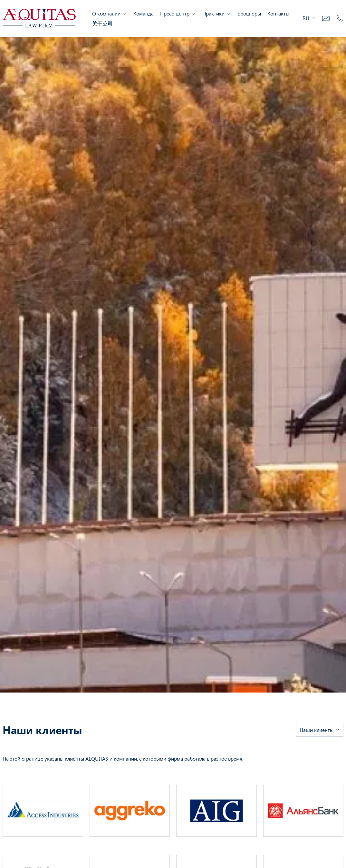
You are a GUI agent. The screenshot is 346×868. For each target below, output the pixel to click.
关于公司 (102, 23)
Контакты (278, 13)
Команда (144, 13)
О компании (110, 13)
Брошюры (249, 13)
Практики (217, 13)
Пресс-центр (178, 13)
